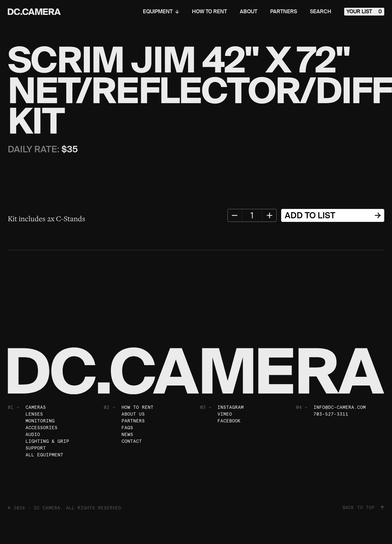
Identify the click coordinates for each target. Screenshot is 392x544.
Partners (284, 12)
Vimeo (225, 414)
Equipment (161, 12)
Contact (132, 441)
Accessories (42, 428)
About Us (133, 414)
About (249, 12)
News (127, 434)
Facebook (229, 421)
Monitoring (40, 421)
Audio (33, 434)
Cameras (36, 407)
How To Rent (209, 12)
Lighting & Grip (47, 441)
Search (321, 12)
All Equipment (44, 455)
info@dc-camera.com (340, 407)
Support (36, 448)
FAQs (127, 428)
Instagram (231, 407)
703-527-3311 (331, 414)
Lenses (34, 414)
